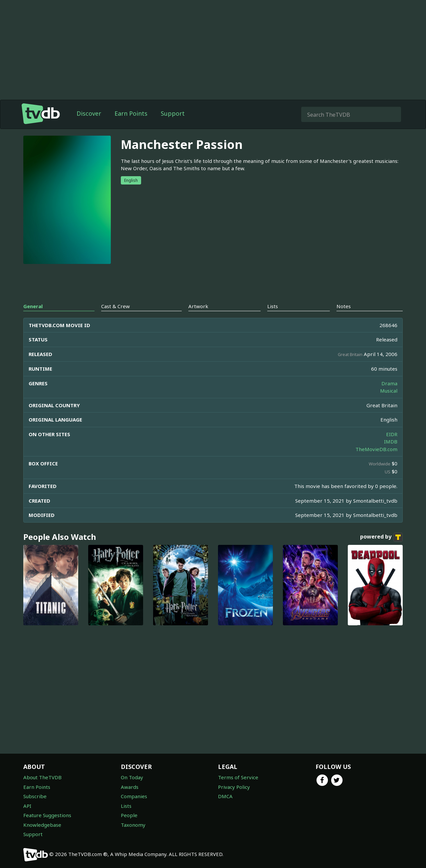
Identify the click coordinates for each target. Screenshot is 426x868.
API (27, 806)
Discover (89, 113)
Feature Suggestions (47, 815)
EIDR (392, 434)
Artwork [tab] (198, 306)
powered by (381, 537)
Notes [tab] (344, 306)
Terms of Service (238, 777)
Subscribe (35, 796)
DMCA (225, 796)
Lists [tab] (273, 306)
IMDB (391, 441)
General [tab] (33, 306)
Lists (126, 806)
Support (173, 113)
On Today (132, 777)
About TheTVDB (42, 777)
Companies (134, 796)
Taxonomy (133, 825)
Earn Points (131, 113)
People (129, 815)
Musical (389, 391)
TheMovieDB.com (376, 449)
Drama (389, 383)
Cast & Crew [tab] (115, 306)
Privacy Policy (234, 787)
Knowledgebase (42, 825)
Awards (130, 787)
